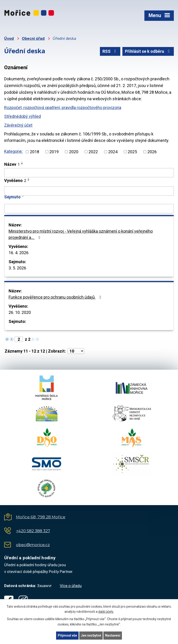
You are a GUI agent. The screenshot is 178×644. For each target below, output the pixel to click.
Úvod (9, 38)
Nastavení (113, 635)
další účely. (106, 612)
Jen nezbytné (91, 635)
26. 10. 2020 (20, 312)
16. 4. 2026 (19, 253)
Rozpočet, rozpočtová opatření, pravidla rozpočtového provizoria (63, 108)
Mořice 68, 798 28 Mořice (41, 517)
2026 (152, 152)
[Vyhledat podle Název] (89, 173)
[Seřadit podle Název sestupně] (22, 164)
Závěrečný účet (18, 125)
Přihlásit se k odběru (148, 51)
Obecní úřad (33, 38)
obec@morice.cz (33, 545)
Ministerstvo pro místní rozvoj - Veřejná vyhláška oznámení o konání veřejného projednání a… (81, 234)
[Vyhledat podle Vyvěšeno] (89, 191)
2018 (35, 152)
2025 (132, 152)
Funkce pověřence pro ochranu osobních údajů (56, 297)
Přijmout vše (67, 635)
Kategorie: (13, 151)
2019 (54, 152)
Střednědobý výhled (22, 116)
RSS (110, 51)
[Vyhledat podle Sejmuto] (89, 209)
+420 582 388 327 (33, 531)
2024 (113, 152)
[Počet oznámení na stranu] (76, 351)
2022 (93, 152)
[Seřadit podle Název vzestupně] (22, 162)
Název (12, 164)
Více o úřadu (71, 586)
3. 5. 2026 (17, 268)
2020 (74, 152)
